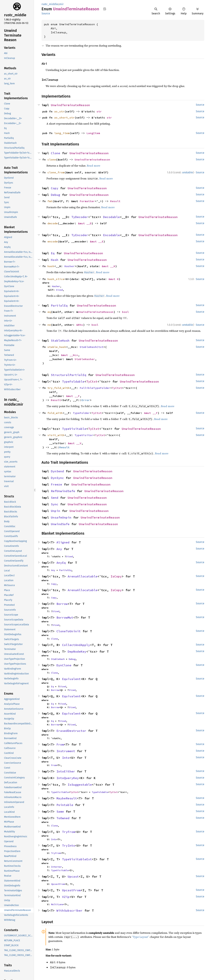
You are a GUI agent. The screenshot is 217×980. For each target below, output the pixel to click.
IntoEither (66, 771)
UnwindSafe (60, 524)
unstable (188, 172)
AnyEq (61, 563)
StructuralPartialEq (69, 375)
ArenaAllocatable (83, 576)
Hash (55, 260)
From (60, 744)
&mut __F (73, 396)
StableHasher (85, 359)
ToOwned (63, 818)
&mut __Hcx (70, 355)
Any (59, 549)
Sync (55, 504)
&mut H (114, 279)
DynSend (57, 471)
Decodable (111, 217)
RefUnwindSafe (63, 491)
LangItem (93, 133)
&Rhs (80, 325)
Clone (56, 153)
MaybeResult (67, 798)
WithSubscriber (70, 911)
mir (61, 4)
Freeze (56, 484)
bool (125, 312)
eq (49, 312)
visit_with (56, 435)
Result (115, 201)
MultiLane (57, 904)
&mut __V (75, 443)
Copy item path (105, 9)
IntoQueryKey (68, 778)
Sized (59, 290)
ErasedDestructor (71, 731)
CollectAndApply (76, 645)
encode (53, 241)
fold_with (55, 413)
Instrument (66, 751)
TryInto (69, 846)
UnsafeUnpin (61, 517)
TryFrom (69, 832)
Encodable (111, 235)
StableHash (60, 341)
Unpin (56, 511)
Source (46, 13)
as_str (59, 111)
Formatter (87, 201)
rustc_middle (50, 4)
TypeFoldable (73, 381)
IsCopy (116, 576)
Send (55, 498)
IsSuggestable (80, 785)
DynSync (57, 478)
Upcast (73, 876)
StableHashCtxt (92, 347)
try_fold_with (58, 388)
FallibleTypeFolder (95, 388)
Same (60, 811)
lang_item (62, 133)
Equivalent (71, 679)
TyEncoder (80, 235)
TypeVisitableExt (77, 859)
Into (66, 758)
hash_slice (56, 279)
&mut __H (108, 266)
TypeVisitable (74, 429)
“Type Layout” (140, 937)
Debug (56, 195)
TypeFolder (81, 413)
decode (53, 223)
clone (52, 159)
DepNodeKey (77, 651)
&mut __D (85, 223)
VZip (66, 897)
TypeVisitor (84, 435)
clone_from (56, 172)
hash (51, 266)
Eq (53, 253)
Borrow (62, 604)
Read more (93, 166)
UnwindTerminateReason (70, 105)
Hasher (70, 266)
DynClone (64, 665)
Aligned (63, 542)
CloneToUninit (69, 631)
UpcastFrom (58, 884)
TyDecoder (80, 217)
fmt (50, 201)
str (99, 111)
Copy (55, 188)
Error (86, 400)
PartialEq (59, 305)
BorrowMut (65, 617)
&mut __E (97, 241)
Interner (56, 867)
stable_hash (57, 347)
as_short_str (64, 117)
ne (49, 325)
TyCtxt (92, 381)
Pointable (65, 805)
